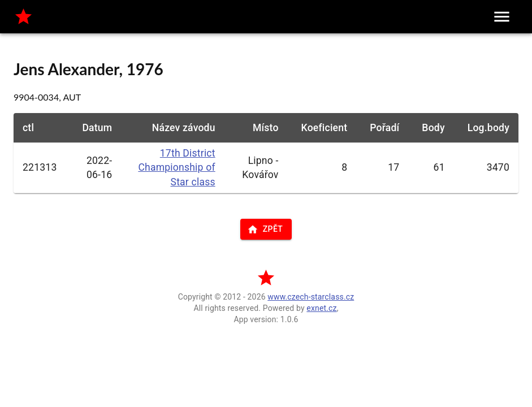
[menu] (502, 17)
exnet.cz (321, 308)
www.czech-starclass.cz (311, 297)
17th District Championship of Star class (176, 167)
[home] (23, 17)
